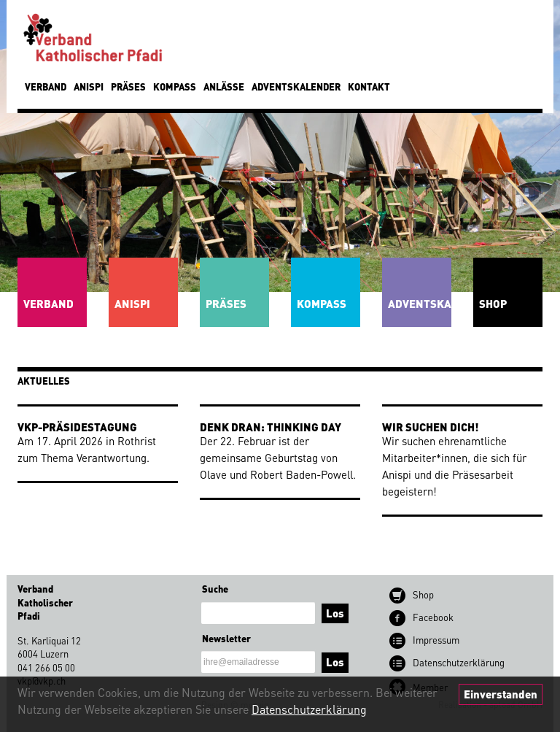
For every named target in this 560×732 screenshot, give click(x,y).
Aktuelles (44, 381)
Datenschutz (459, 662)
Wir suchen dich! (430, 427)
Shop (423, 594)
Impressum (436, 640)
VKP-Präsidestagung (77, 427)
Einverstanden (501, 694)
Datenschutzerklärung (309, 709)
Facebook (433, 617)
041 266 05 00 (46, 667)
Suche (215, 589)
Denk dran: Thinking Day (271, 427)
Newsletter (226, 638)
